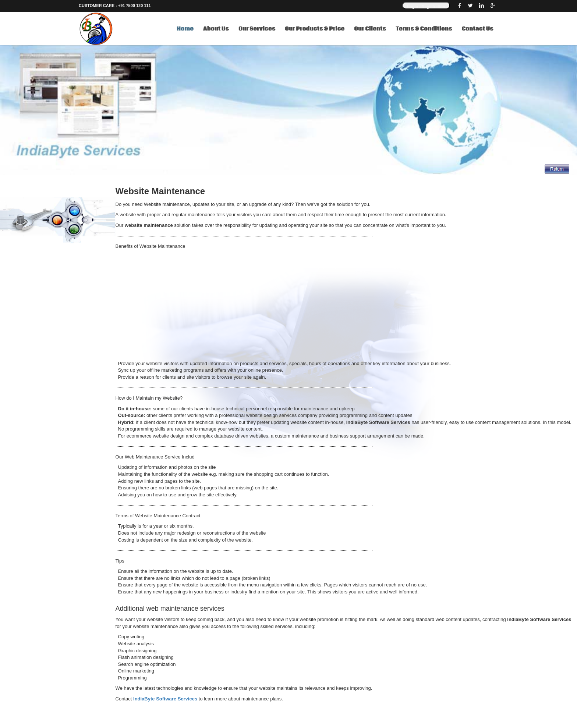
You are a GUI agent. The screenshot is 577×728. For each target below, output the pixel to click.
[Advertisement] (336, 305)
